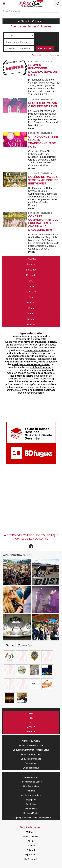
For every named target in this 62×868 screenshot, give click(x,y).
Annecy (31, 264)
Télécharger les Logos (31, 782)
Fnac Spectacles (31, 837)
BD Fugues (31, 832)
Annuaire (31, 791)
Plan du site (31, 809)
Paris (31, 308)
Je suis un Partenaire (31, 759)
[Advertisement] (29, 500)
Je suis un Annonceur (31, 754)
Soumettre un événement (45, 55)
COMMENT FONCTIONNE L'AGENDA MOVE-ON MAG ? (43, 70)
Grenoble (31, 275)
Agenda (17, 11)
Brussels (31, 325)
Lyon (31, 286)
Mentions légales (31, 813)
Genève (31, 731)
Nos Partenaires (31, 786)
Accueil (6, 11)
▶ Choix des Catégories (31, 21)
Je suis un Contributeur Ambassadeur (31, 750)
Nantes (31, 303)
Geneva (31, 319)
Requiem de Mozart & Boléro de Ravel (44, 105)
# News (31, 713)
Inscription (31, 800)
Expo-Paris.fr (31, 855)
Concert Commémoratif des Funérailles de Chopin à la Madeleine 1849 (43, 223)
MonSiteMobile (31, 859)
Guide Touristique (31, 768)
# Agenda (31, 259)
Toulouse (31, 314)
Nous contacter (31, 777)
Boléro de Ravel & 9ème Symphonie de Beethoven (43, 180)
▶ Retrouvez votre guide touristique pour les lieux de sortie (31, 537)
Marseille (31, 292)
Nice (31, 297)
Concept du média (31, 741)
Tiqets (31, 841)
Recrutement (31, 763)
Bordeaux (31, 270)
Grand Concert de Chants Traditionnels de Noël (43, 142)
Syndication (31, 804)
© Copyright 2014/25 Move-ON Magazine (31, 818)
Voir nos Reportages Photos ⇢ (17, 555)
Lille (31, 281)
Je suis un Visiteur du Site (31, 745)
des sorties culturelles (31, 343)
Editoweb (31, 850)
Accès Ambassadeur (31, 795)
